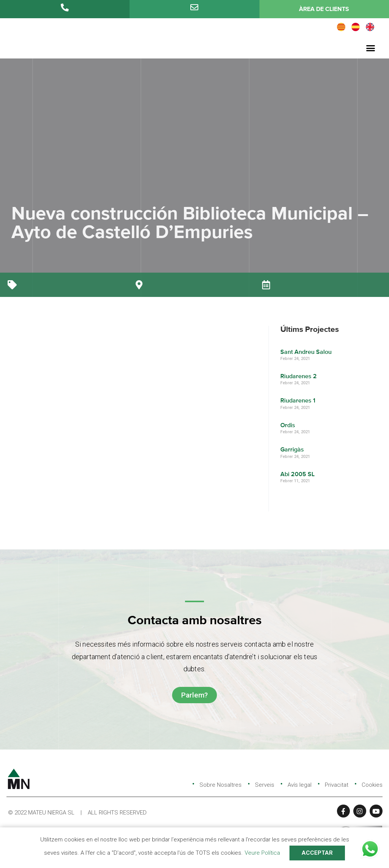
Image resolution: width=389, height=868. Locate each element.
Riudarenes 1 (298, 401)
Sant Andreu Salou (306, 352)
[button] (370, 48)
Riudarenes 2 (299, 376)
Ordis (288, 425)
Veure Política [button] (262, 853)
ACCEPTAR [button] (317, 853)
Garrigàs (293, 450)
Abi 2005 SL (298, 474)
